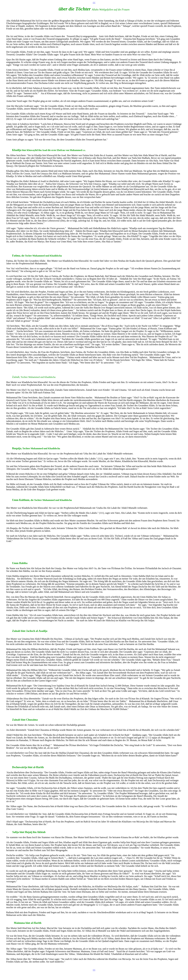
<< (94, 2)
